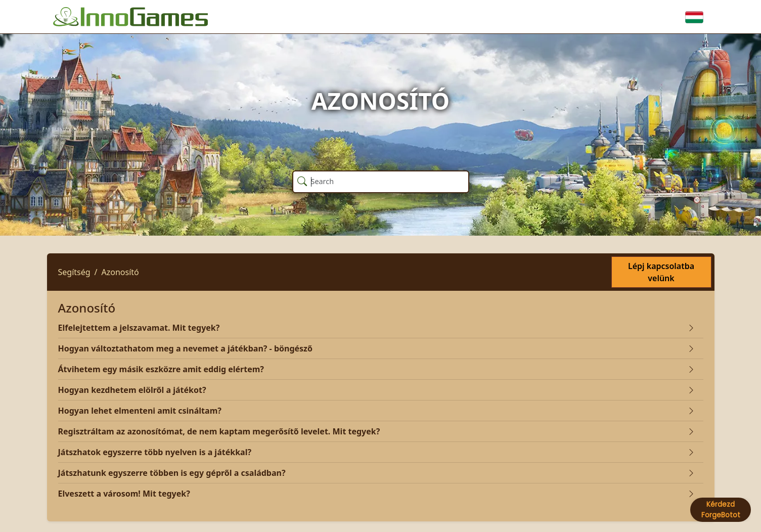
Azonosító (120, 272)
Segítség (74, 272)
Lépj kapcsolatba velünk (661, 272)
